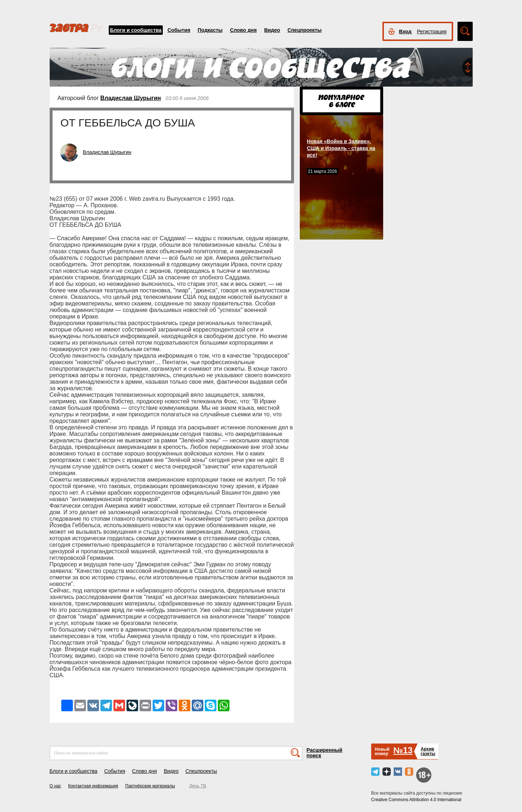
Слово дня (243, 30)
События (179, 30)
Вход (405, 32)
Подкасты (210, 30)
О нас (55, 786)
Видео (272, 30)
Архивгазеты (428, 751)
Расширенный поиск (325, 753)
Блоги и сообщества (136, 30)
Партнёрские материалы (150, 786)
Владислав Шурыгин (131, 98)
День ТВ (198, 786)
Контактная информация (93, 786)
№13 (403, 750)
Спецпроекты (304, 30)
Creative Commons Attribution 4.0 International (416, 800)
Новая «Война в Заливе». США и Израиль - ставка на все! (341, 148)
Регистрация (432, 32)
